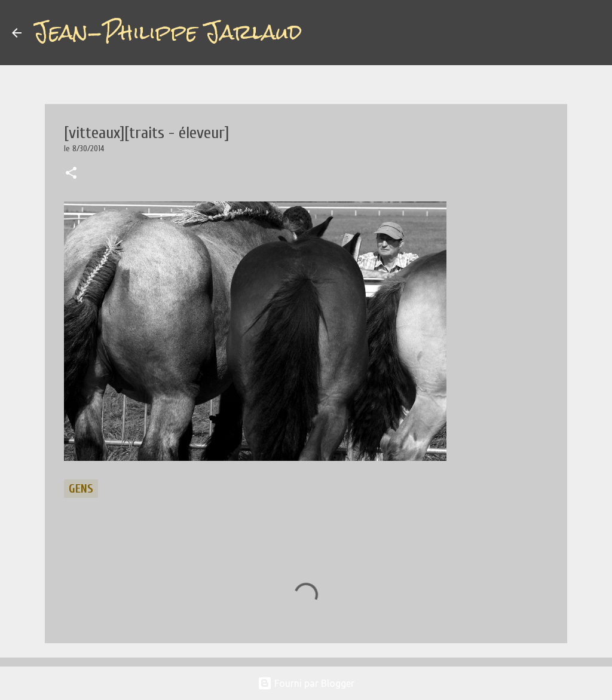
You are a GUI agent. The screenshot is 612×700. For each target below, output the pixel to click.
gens (81, 489)
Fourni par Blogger (306, 683)
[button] (71, 174)
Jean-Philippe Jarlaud (168, 32)
